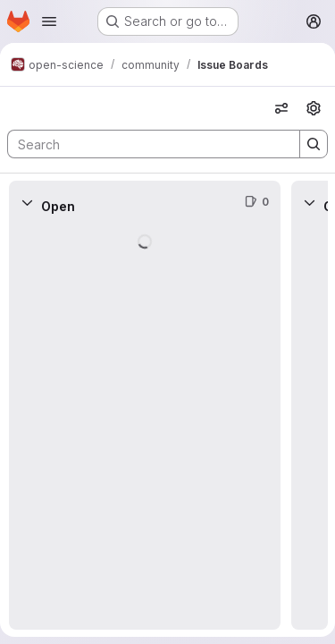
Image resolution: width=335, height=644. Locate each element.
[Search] (145, 144)
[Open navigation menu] (49, 21)
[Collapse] (27, 202)
